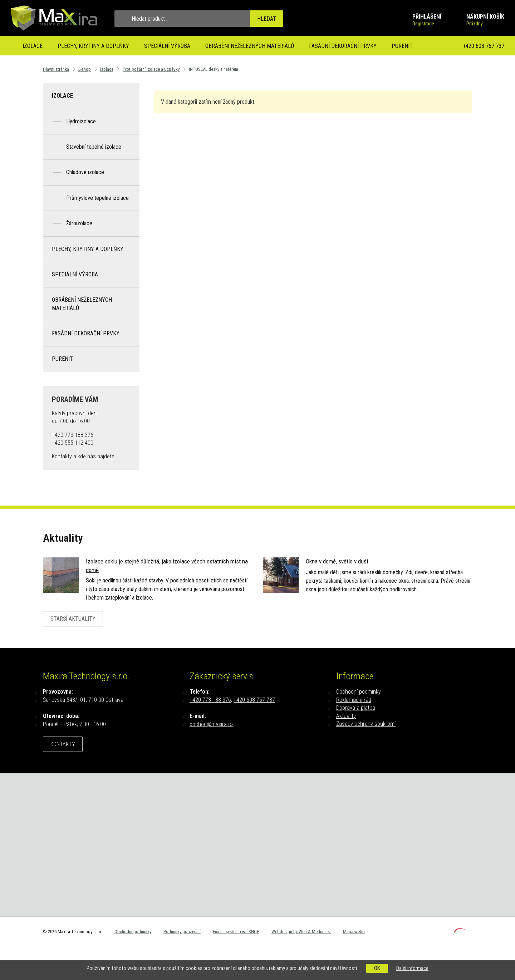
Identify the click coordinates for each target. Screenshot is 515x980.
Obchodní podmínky (359, 692)
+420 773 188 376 (210, 700)
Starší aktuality (73, 619)
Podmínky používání (182, 932)
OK (377, 968)
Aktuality (346, 716)
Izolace (33, 46)
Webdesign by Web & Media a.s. (301, 932)
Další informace (412, 968)
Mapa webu (354, 932)
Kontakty (63, 744)
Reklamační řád (354, 700)
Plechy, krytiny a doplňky (93, 46)
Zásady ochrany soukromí (366, 724)
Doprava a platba (356, 708)
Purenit (402, 46)
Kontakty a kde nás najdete (83, 456)
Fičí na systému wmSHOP (236, 932)
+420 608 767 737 (484, 46)
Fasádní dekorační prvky (343, 46)
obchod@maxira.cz (212, 724)
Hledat (267, 19)
